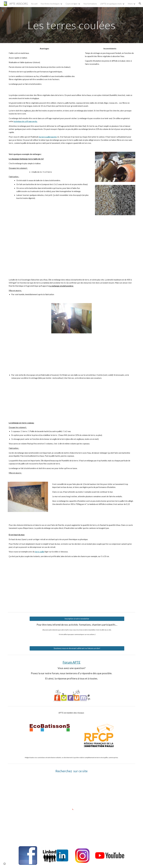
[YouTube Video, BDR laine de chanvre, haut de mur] (104, 587)
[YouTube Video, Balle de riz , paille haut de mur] (39, 587)
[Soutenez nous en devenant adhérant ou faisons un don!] (77, 648)
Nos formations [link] (90, 4)
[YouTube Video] (71, 401)
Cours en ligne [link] (72, 4)
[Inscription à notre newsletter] (77, 619)
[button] (140, 4)
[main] (71, 25)
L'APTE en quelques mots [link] (111, 4)
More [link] (130, 4)
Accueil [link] (34, 4)
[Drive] (77, 246)
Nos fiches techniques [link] (50, 4)
